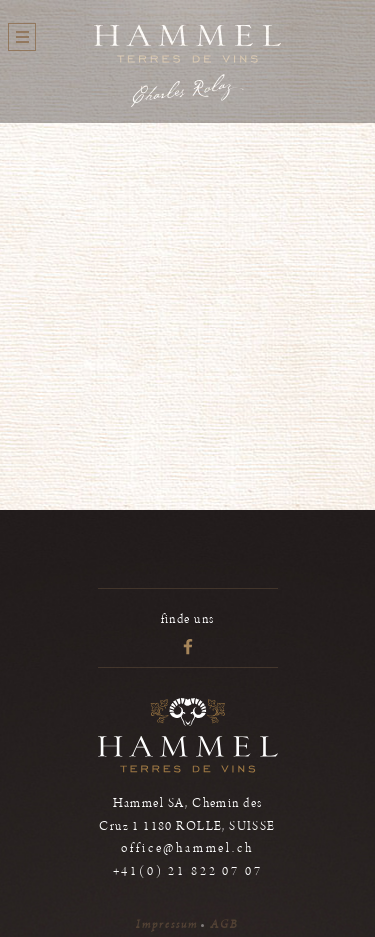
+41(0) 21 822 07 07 (188, 871)
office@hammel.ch (187, 848)
